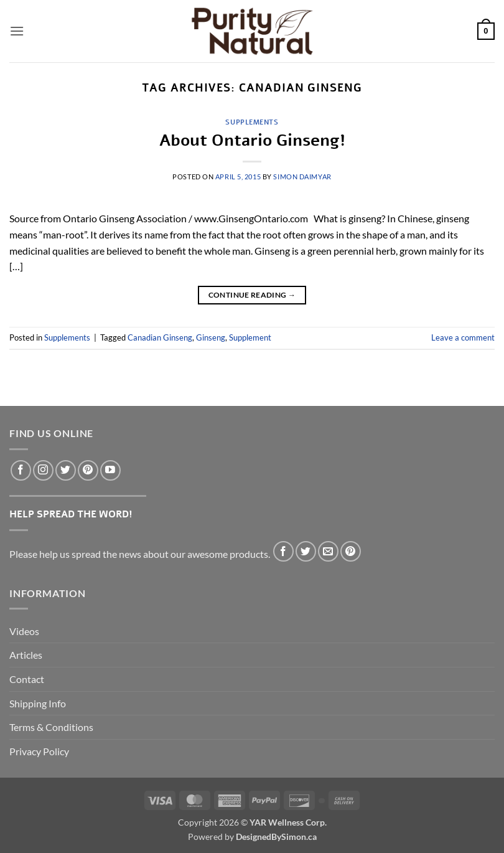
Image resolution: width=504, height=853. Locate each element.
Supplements (252, 122)
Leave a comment (463, 337)
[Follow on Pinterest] (88, 470)
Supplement (250, 337)
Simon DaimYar (302, 177)
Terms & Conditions (51, 727)
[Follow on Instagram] (43, 470)
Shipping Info (38, 703)
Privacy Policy (39, 751)
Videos (24, 631)
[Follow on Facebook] (21, 470)
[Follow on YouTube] (110, 470)
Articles (26, 655)
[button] (17, 31)
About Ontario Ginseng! (252, 140)
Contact (27, 679)
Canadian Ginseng (160, 337)
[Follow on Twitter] (66, 470)
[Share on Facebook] (283, 551)
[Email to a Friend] (328, 551)
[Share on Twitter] (306, 551)
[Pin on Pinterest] (351, 551)
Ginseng (211, 337)
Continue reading (252, 295)
